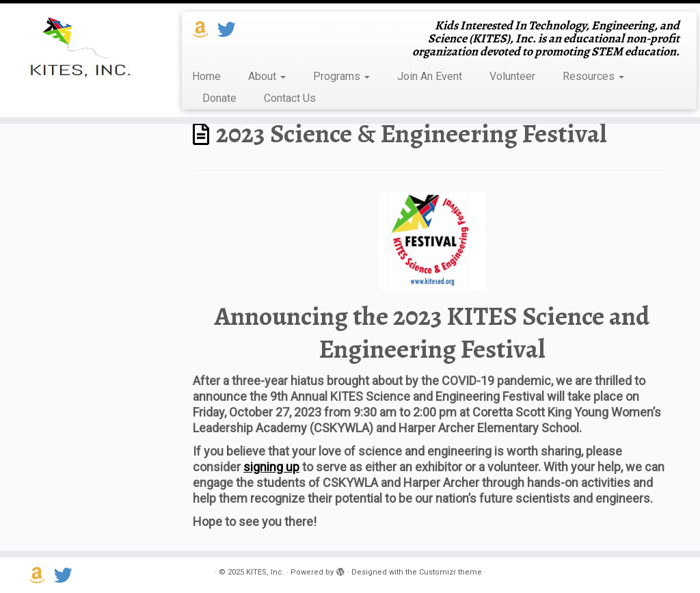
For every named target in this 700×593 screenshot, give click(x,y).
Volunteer (512, 76)
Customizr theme (450, 572)
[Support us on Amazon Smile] (205, 30)
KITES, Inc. (265, 572)
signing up (271, 467)
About (267, 76)
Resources (593, 76)
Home (206, 76)
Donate (219, 98)
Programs (341, 76)
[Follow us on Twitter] (231, 30)
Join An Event (430, 76)
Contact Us (290, 98)
